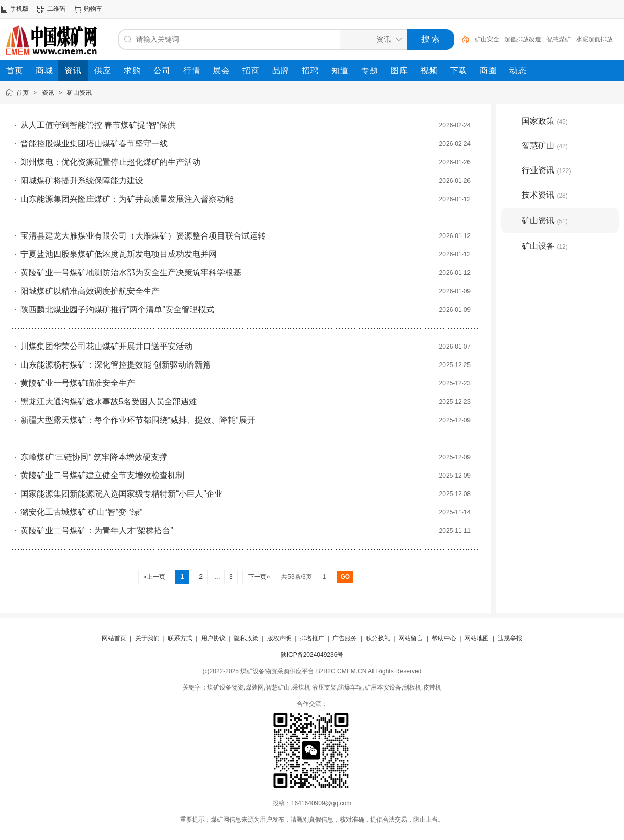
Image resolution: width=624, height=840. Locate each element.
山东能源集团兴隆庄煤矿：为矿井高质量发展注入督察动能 (127, 199)
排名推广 (312, 638)
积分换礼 (378, 638)
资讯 (48, 93)
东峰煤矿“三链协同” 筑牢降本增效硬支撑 (94, 457)
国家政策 (545, 121)
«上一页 (154, 577)
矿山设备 (545, 246)
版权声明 (279, 638)
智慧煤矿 (559, 39)
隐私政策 (246, 638)
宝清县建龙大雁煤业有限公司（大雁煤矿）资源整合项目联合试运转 (143, 236)
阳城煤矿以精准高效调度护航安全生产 (90, 291)
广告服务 (345, 638)
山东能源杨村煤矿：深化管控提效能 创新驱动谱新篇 (116, 365)
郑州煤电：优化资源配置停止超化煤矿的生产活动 (110, 162)
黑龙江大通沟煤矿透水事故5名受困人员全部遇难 (109, 402)
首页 (23, 93)
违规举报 (510, 638)
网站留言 (411, 638)
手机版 (19, 9)
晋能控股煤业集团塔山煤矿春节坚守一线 (94, 144)
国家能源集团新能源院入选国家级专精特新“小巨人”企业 (121, 494)
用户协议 (213, 638)
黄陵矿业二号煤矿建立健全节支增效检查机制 (102, 475)
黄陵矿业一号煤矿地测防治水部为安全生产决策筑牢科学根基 (131, 273)
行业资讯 (546, 170)
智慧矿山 (545, 146)
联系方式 (180, 638)
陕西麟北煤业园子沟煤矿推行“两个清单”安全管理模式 (117, 309)
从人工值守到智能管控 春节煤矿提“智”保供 (98, 125)
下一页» (259, 577)
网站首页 (114, 638)
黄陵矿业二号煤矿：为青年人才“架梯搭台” (97, 531)
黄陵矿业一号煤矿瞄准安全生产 (78, 383)
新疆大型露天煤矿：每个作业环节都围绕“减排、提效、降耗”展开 (138, 420)
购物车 (93, 9)
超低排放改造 (523, 39)
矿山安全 (487, 39)
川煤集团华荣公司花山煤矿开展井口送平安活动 (106, 346)
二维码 (56, 9)
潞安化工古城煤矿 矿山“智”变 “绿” (81, 512)
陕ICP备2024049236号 (312, 655)
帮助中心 (444, 638)
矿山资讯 (79, 93)
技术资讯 (545, 195)
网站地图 (477, 638)
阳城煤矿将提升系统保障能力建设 (82, 180)
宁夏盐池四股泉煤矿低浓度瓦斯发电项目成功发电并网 (119, 254)
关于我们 (147, 638)
